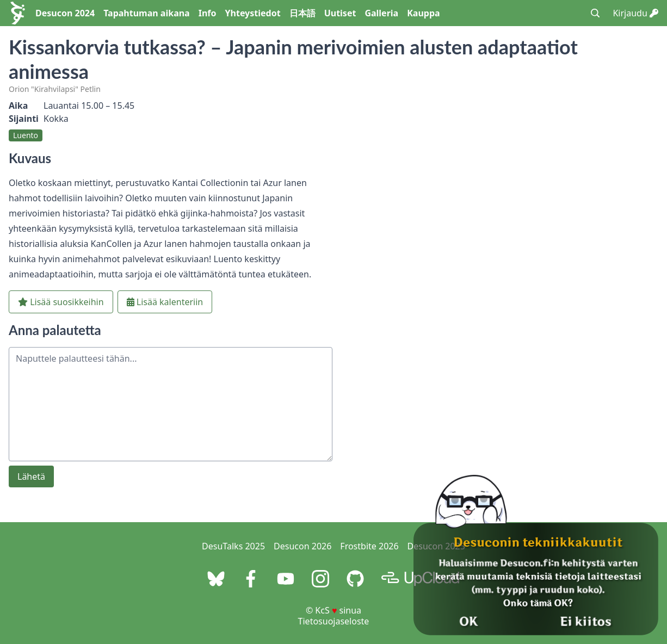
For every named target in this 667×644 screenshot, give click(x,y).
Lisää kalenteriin (165, 302)
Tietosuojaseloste (334, 621)
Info (208, 13)
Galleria (381, 13)
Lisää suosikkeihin (61, 302)
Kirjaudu (635, 13)
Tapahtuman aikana (147, 13)
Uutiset (340, 13)
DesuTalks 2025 (233, 546)
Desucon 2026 (302, 546)
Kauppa (423, 13)
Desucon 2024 (65, 13)
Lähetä (31, 476)
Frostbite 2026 (369, 546)
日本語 (302, 13)
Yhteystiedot (253, 13)
